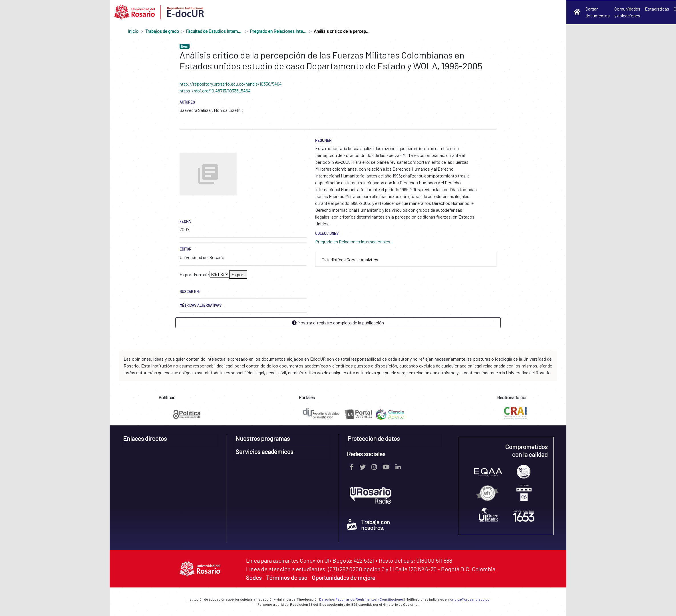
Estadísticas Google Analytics (350, 259)
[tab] (406, 259)
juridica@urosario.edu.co (469, 599)
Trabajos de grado (162, 31)
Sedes (254, 577)
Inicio (133, 31)
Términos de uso (287, 577)
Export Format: (195, 274)
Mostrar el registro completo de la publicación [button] (338, 323)
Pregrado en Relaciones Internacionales (278, 31)
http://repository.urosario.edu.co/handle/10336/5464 (231, 84)
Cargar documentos (598, 12)
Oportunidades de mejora (343, 577)
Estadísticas (657, 9)
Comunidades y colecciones (627, 12)
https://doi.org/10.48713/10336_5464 (215, 91)
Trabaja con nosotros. (368, 525)
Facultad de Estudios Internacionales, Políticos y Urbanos (214, 31)
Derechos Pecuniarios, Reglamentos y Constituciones (362, 599)
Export (238, 274)
